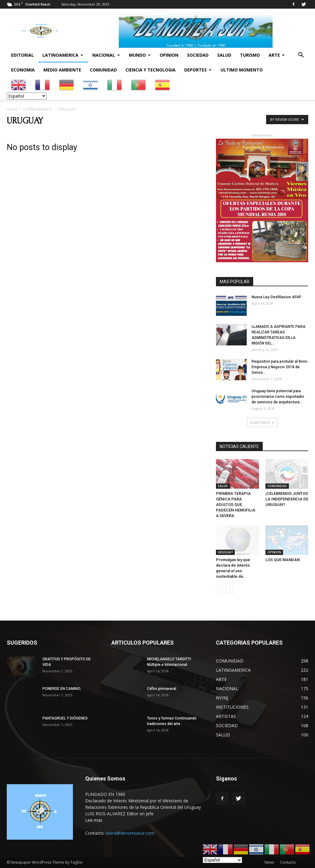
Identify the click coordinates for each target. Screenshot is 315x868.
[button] (301, 56)
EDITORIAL (22, 55)
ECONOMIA (23, 70)
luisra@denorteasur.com (130, 833)
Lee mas (94, 820)
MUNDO (140, 55)
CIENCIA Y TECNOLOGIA (151, 70)
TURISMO (250, 55)
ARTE (277, 55)
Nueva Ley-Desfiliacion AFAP (277, 297)
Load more (262, 422)
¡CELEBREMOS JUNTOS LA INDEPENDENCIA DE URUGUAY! (287, 499)
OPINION (169, 55)
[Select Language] (27, 96)
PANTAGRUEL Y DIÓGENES (65, 718)
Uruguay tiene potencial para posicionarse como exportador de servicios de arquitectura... (278, 397)
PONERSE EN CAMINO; (62, 689)
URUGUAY (225, 552)
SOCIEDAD (198, 55)
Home (12, 109)
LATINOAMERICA (63, 55)
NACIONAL (106, 55)
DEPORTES (198, 70)
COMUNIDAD (103, 70)
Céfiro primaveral (162, 689)
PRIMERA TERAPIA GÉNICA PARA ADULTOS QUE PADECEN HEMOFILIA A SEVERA (236, 505)
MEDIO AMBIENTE (62, 70)
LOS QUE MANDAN (283, 560)
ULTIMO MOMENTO (242, 70)
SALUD (224, 55)
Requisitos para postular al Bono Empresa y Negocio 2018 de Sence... (279, 367)
